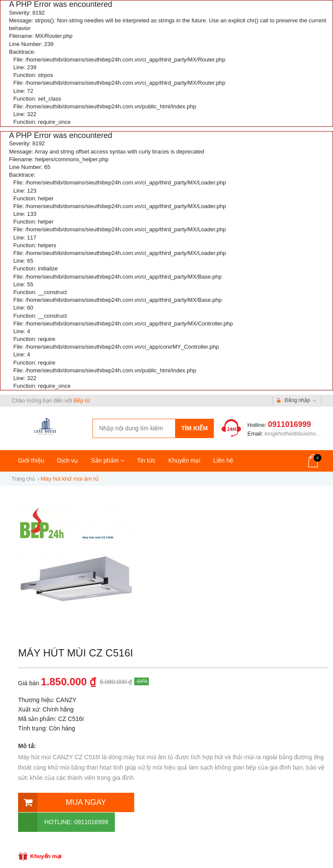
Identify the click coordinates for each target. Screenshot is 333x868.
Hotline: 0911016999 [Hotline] (179, 802)
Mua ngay (61, 802)
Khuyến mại (184, 460)
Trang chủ (23, 479)
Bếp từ (82, 400)
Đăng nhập (297, 401)
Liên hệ (223, 460)
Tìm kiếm (194, 428)
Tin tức (146, 460)
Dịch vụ (68, 460)
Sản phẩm (107, 460)
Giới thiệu (31, 460)
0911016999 (290, 424)
